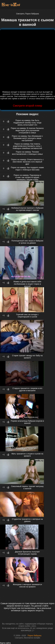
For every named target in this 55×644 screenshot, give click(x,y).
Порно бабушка (34, 636)
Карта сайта (5, 643)
